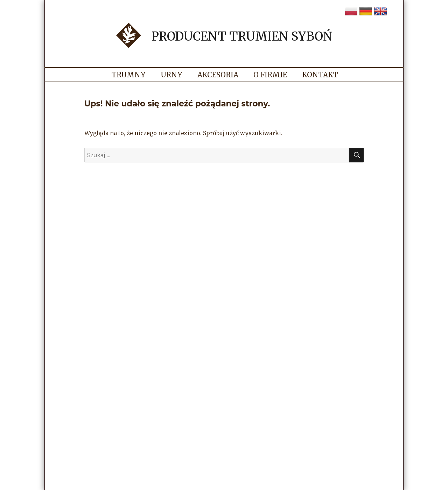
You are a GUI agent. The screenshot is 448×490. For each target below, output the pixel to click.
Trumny (129, 75)
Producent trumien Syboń (242, 36)
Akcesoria (218, 75)
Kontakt (320, 75)
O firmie (270, 75)
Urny (171, 75)
